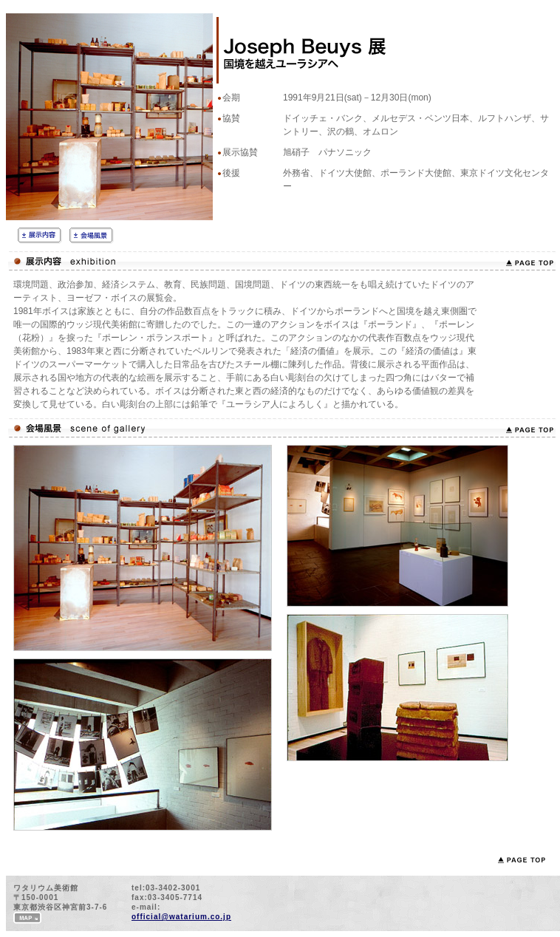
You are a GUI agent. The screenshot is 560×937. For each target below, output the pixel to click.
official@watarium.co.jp (181, 917)
